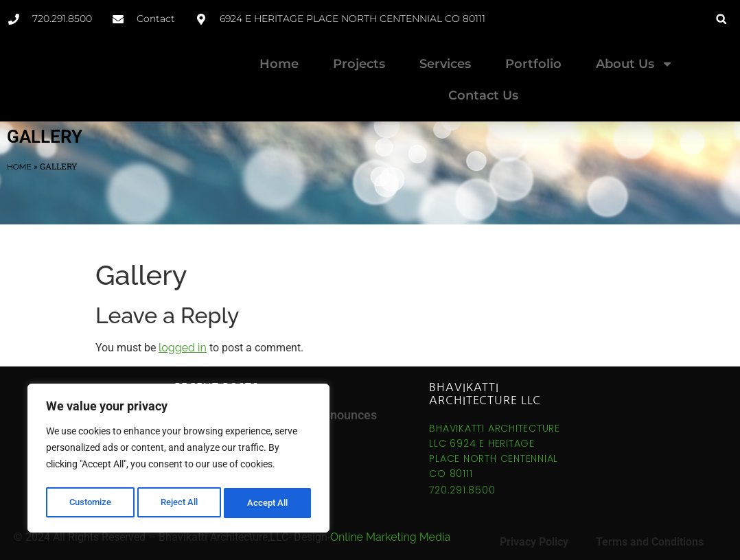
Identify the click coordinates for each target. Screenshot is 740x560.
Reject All (180, 503)
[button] (721, 19)
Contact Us (483, 95)
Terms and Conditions (650, 530)
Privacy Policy (534, 530)
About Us (635, 64)
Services (445, 64)
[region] (178, 460)
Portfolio (533, 64)
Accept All (269, 503)
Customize (90, 503)
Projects (359, 64)
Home (279, 64)
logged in (183, 336)
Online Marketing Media (390, 525)
